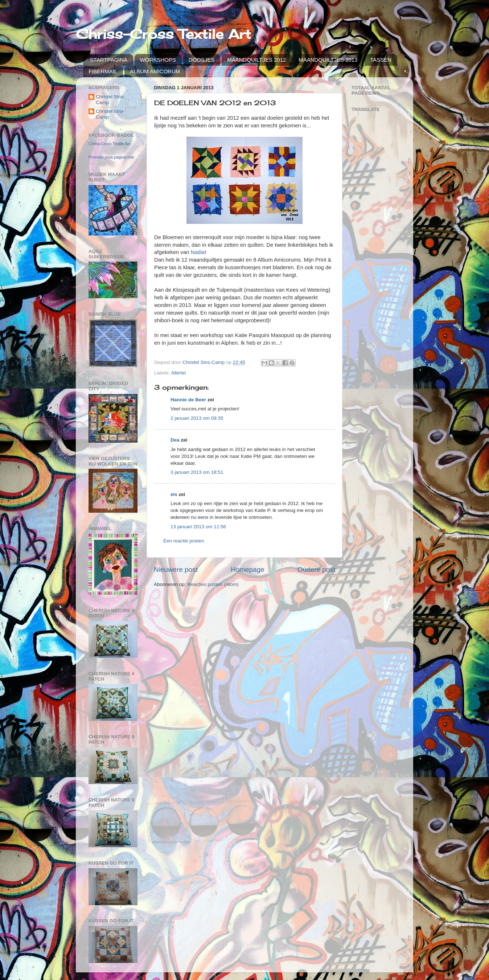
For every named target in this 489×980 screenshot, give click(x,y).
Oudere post (316, 569)
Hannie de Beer (188, 400)
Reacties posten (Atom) (213, 584)
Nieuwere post (176, 569)
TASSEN (381, 60)
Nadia (198, 252)
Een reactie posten (184, 541)
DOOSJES (202, 60)
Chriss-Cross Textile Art (163, 34)
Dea (175, 440)
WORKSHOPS (158, 60)
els (174, 494)
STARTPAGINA (109, 60)
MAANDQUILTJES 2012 (256, 60)
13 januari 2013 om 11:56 (198, 527)
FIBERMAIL (103, 71)
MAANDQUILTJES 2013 (328, 60)
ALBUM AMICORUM (155, 71)
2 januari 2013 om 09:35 (197, 418)
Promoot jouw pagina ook (111, 157)
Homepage (247, 569)
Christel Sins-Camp (110, 100)
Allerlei (179, 373)
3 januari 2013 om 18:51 (197, 472)
